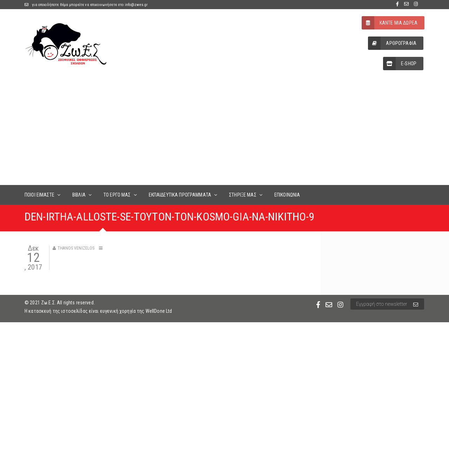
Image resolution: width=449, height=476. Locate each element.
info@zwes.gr (136, 5)
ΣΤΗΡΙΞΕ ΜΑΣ (243, 195)
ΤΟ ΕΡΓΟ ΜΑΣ (117, 195)
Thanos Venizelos (76, 248)
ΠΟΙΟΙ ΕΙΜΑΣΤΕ (39, 195)
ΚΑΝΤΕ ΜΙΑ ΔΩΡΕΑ (390, 23)
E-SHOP (400, 64)
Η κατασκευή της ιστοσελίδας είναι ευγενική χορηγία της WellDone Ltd (98, 311)
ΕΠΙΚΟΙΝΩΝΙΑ (287, 195)
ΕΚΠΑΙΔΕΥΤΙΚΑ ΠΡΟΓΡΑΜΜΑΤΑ (180, 195)
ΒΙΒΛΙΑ (79, 195)
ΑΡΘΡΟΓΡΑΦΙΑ (392, 43)
